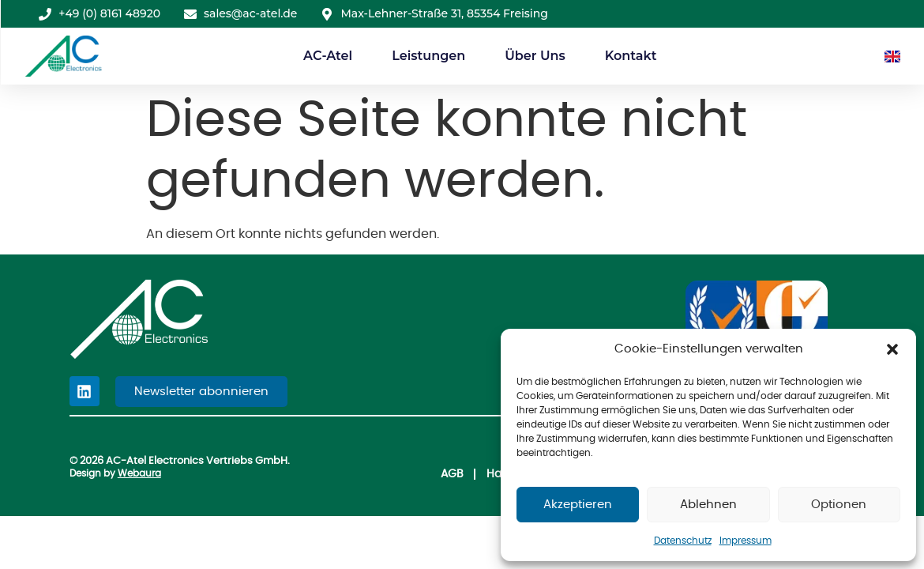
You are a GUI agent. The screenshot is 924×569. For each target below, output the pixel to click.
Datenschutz (683, 541)
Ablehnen (708, 505)
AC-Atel (328, 56)
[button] (892, 349)
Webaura (139, 474)
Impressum (746, 541)
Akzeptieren (578, 505)
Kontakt (631, 56)
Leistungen (428, 56)
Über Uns (535, 56)
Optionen (839, 505)
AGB (409, 474)
